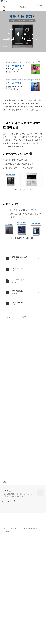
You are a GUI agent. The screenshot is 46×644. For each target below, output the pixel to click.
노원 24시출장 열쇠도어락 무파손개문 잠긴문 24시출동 (16, 111)
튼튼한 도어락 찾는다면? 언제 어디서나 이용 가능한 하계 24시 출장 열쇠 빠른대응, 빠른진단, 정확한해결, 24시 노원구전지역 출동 (15, 133)
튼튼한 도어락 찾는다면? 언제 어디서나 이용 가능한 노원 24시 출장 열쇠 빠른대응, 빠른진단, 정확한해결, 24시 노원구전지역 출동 (15, 116)
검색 (36, 5)
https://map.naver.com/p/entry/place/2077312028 (20, 108)
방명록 (23, 7)
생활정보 (7, 597)
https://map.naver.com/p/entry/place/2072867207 (20, 125)
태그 (13, 7)
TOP (41, 636)
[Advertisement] (23, 34)
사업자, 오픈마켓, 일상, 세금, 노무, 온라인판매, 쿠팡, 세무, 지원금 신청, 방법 (17, 602)
